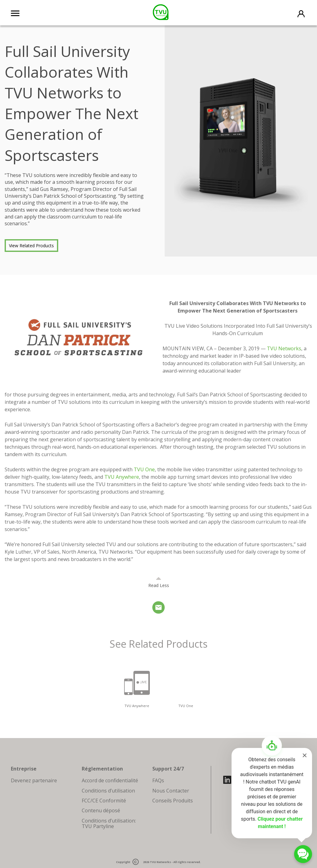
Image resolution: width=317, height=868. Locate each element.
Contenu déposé (101, 810)
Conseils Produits (173, 801)
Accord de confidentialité (110, 780)
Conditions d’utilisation (108, 791)
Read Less (159, 585)
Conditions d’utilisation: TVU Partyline (109, 823)
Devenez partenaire (34, 780)
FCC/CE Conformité (104, 801)
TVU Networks (160, 862)
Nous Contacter (171, 791)
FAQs (158, 780)
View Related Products (31, 246)
